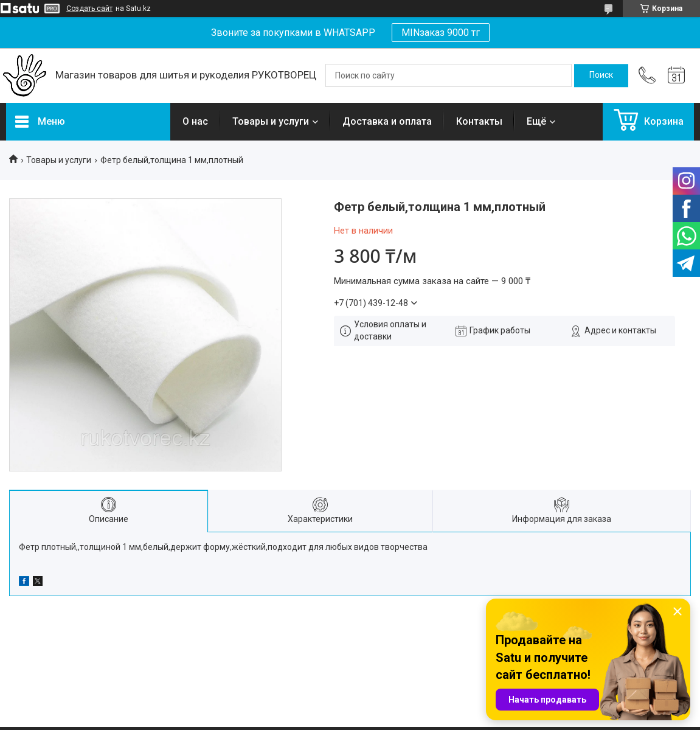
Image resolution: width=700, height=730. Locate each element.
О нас (195, 121)
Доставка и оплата (387, 121)
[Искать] (601, 75)
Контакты (479, 121)
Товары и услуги (271, 121)
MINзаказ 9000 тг (441, 33)
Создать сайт (89, 9)
